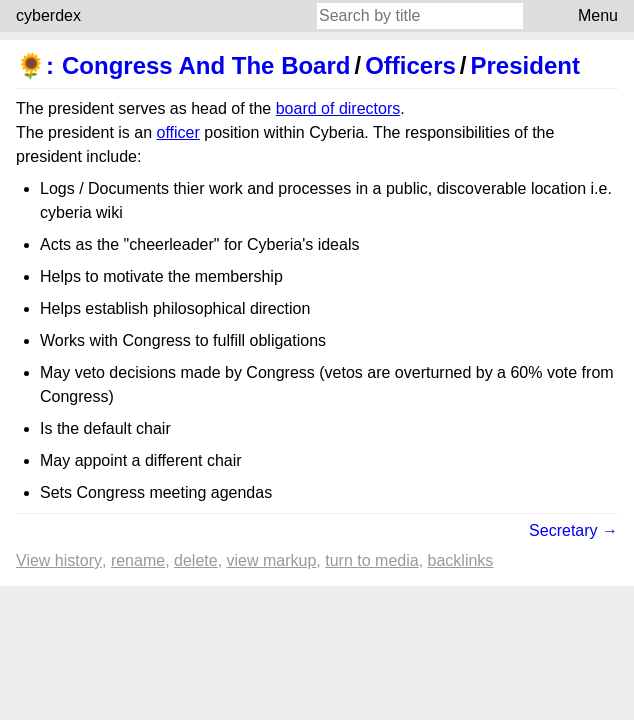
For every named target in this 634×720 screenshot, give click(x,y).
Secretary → (573, 530)
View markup (272, 560)
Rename (138, 560)
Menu (598, 15)
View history (59, 560)
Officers (410, 65)
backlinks (461, 560)
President (525, 65)
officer (178, 132)
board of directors (338, 108)
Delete (196, 560)
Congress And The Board (206, 65)
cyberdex (48, 15)
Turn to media (371, 560)
